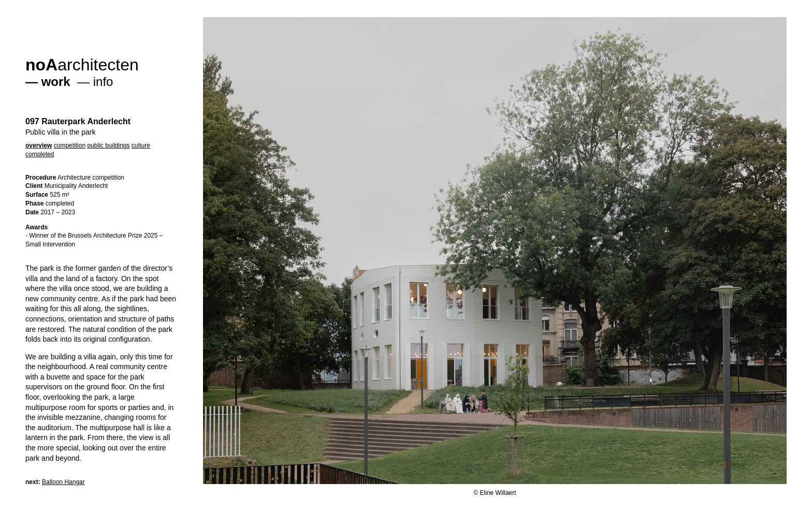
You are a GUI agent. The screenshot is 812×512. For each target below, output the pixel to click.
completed (40, 154)
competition (70, 145)
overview (39, 145)
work (56, 82)
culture (141, 145)
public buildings (108, 145)
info (103, 82)
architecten (82, 65)
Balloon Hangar (63, 482)
